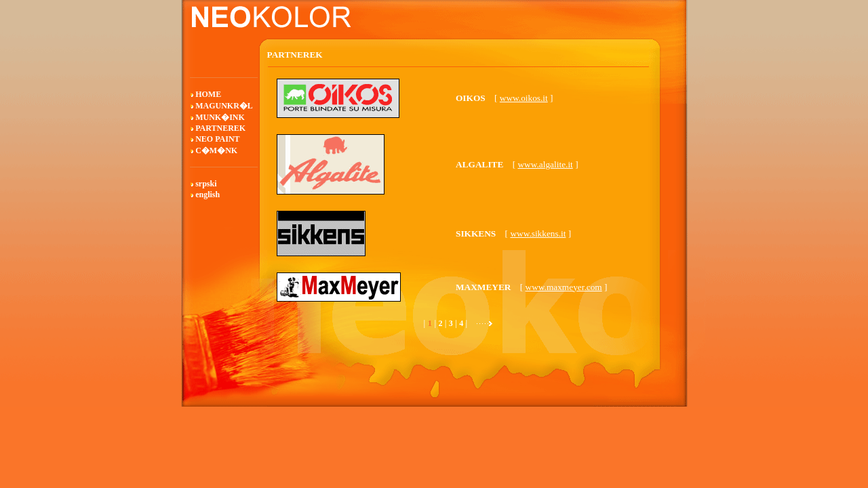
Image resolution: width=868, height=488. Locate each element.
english (208, 195)
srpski (206, 184)
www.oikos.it (524, 98)
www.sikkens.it (538, 233)
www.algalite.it (545, 164)
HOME (208, 94)
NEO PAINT (217, 139)
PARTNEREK (220, 128)
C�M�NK (216, 150)
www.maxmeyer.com (564, 287)
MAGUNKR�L (224, 106)
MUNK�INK (220, 117)
